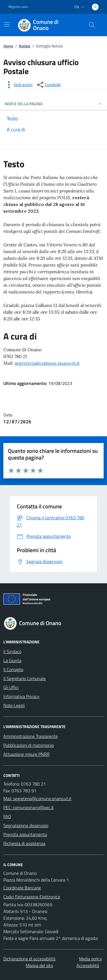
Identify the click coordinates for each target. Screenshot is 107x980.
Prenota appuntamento (25, 834)
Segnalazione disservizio (26, 825)
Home (8, 46)
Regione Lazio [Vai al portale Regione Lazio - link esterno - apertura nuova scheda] (18, 7)
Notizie (25, 46)
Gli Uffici (11, 687)
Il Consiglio (13, 669)
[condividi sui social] (48, 85)
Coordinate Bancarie (22, 888)
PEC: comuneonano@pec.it (29, 807)
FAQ (7, 816)
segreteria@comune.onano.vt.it (47, 363)
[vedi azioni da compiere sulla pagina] (18, 85)
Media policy (90, 959)
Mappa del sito (39, 965)
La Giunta (12, 660)
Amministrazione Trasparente (31, 736)
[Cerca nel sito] (92, 25)
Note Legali (14, 705)
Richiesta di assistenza (24, 843)
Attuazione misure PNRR (26, 754)
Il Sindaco (12, 651)
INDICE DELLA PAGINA (53, 104)
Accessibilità (88, 965)
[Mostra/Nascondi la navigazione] (7, 24)
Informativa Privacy (21, 696)
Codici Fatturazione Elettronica (32, 897)
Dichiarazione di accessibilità (29, 959)
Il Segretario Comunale (25, 678)
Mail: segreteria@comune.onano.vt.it (37, 798)
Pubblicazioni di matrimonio (29, 745)
